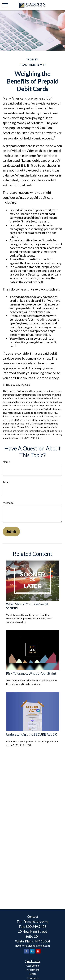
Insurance (33, 978)
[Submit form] (11, 532)
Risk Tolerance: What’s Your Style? (31, 673)
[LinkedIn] (32, 951)
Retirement (32, 965)
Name (6, 462)
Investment (32, 970)
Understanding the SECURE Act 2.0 (32, 734)
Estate (33, 974)
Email (6, 482)
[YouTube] (38, 951)
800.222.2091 (40, 922)
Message (8, 503)
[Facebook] (26, 951)
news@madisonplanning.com (33, 945)
